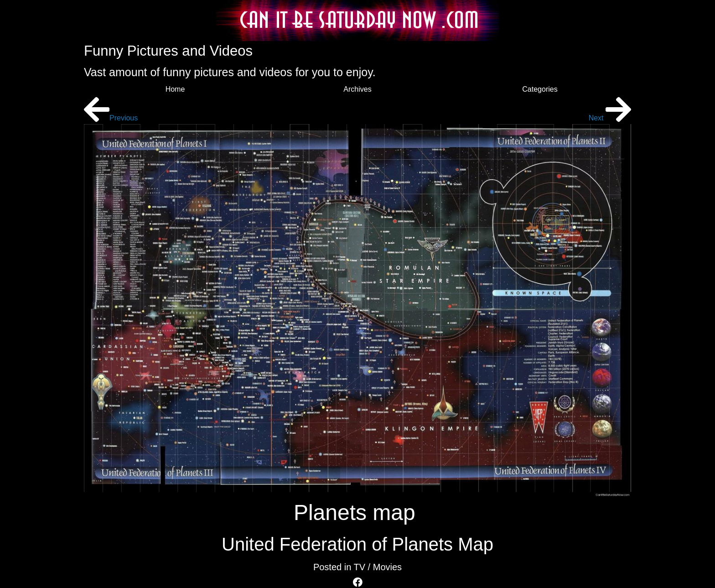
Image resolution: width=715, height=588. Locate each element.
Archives (357, 89)
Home (175, 89)
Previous (111, 118)
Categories (540, 89)
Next (610, 118)
